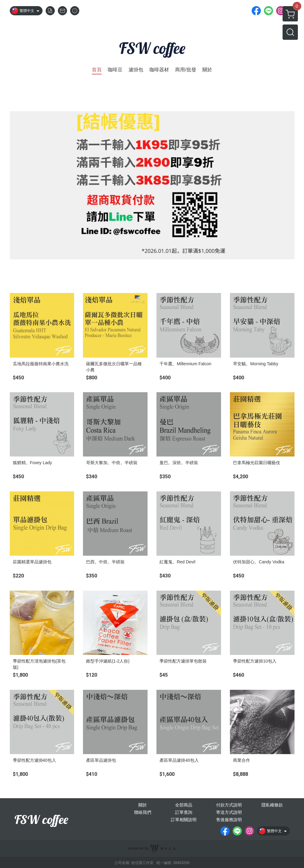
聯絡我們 (143, 812)
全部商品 (184, 805)
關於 (143, 805)
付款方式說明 (229, 805)
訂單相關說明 (184, 820)
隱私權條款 (272, 805)
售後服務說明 (229, 820)
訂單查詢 (184, 812)
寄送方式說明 (229, 812)
